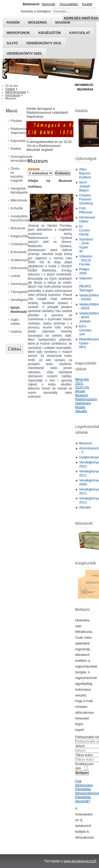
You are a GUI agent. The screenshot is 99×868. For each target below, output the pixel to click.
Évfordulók (16, 252)
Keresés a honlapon (36, 11)
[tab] (21, 346)
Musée (80, 407)
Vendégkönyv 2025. (24, 53)
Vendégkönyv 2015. (44, 43)
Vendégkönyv (16, 300)
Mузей (80, 391)
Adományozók (16, 284)
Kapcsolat (80, 33)
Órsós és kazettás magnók (16, 174)
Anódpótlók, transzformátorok (16, 218)
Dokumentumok (16, 268)
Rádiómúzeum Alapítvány (16, 131)
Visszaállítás (69, 4)
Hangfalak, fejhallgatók (16, 190)
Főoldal (16, 121)
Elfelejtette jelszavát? (83, 799)
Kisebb (87, 4)
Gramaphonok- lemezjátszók (16, 159)
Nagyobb (48, 4)
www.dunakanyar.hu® (80, 861)
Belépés (82, 773)
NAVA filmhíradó (16, 310)
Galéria (16, 332)
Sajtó (12, 43)
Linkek (15, 276)
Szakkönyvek (16, 260)
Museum (82, 395)
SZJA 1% (82, 387)
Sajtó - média (15, 322)
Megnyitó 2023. (82, 381)
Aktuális (81, 411)
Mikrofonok (18, 33)
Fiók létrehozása (84, 783)
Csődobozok (16, 244)
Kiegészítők (50, 33)
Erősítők (16, 208)
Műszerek (16, 228)
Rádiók (16, 149)
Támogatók (16, 292)
